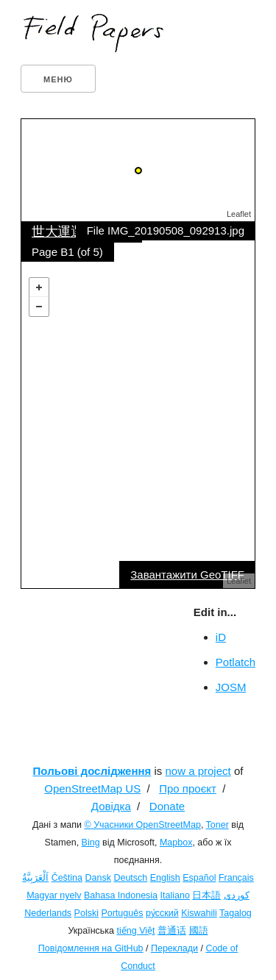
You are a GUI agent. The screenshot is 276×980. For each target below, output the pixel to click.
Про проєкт (188, 788)
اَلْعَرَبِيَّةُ (35, 878)
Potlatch (236, 662)
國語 (199, 931)
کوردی (237, 895)
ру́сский (162, 913)
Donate (167, 806)
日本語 (206, 895)
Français (236, 878)
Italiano (175, 895)
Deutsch (130, 878)
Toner (217, 825)
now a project (198, 771)
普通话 (172, 931)
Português (122, 913)
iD (221, 637)
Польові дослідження (92, 771)
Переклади (174, 948)
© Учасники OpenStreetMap (142, 825)
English (165, 878)
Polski (86, 913)
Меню (58, 79)
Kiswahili (199, 913)
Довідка (111, 806)
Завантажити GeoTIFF (187, 575)
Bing (91, 843)
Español (199, 878)
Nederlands (48, 913)
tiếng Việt (136, 931)
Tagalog (236, 913)
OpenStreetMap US (92, 788)
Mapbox (176, 843)
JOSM (231, 687)
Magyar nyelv (54, 895)
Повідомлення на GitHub (91, 948)
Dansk (98, 878)
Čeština (67, 878)
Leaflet (239, 214)
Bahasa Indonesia (121, 895)
